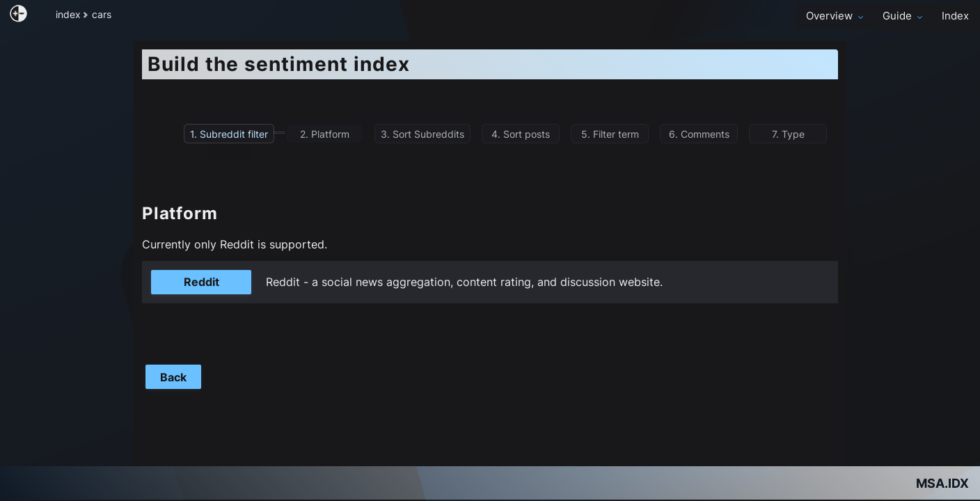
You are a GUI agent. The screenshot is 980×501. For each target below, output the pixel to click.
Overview (836, 16)
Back (173, 377)
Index (955, 16)
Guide (904, 16)
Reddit (201, 282)
